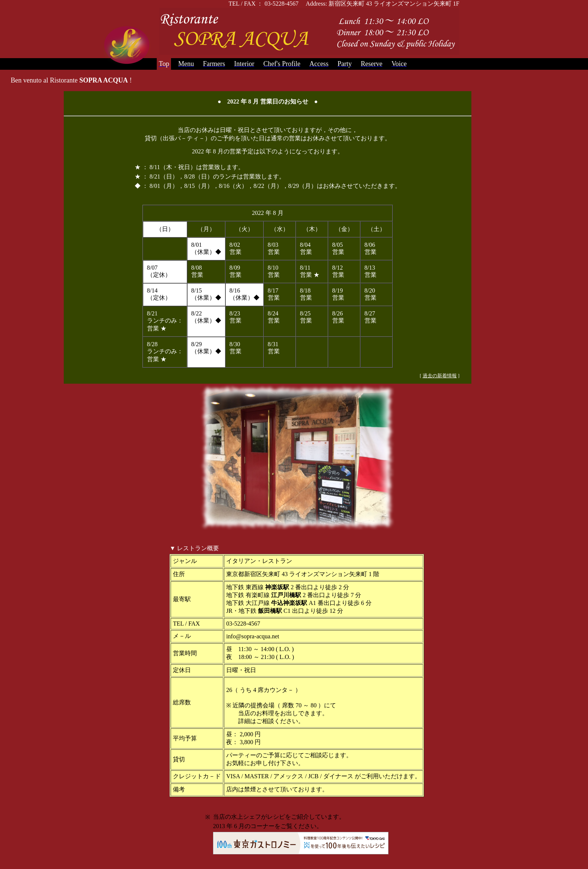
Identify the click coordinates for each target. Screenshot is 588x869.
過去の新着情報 (440, 376)
